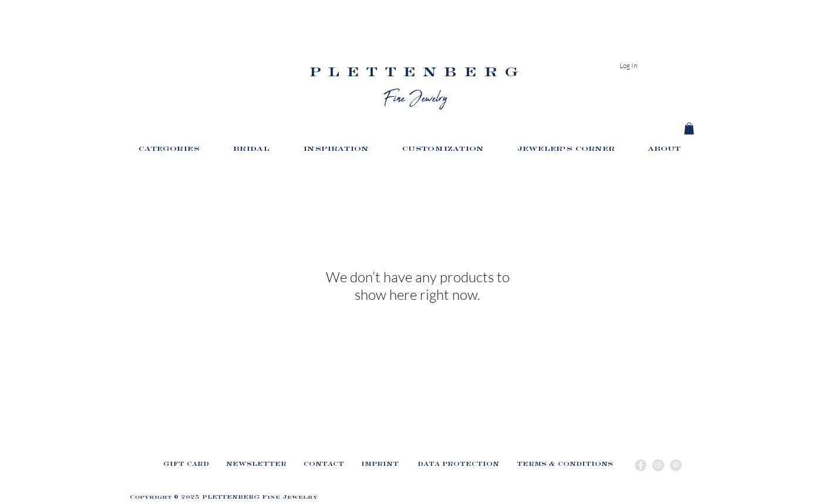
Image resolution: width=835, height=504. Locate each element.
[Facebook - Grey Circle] (641, 465)
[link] (689, 128)
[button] (177, 151)
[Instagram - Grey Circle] (658, 465)
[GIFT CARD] (186, 466)
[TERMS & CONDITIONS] (565, 466)
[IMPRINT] (380, 466)
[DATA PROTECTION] (458, 466)
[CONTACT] (324, 466)
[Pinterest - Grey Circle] (676, 465)
